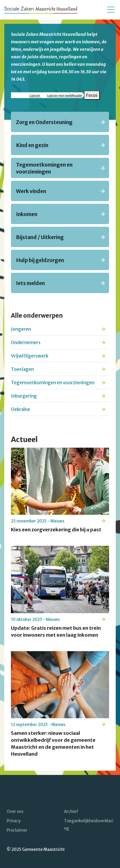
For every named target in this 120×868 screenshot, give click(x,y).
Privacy (14, 821)
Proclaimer (17, 830)
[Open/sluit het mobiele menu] (111, 10)
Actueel (24, 439)
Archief (71, 811)
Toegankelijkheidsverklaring (89, 825)
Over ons (15, 811)
